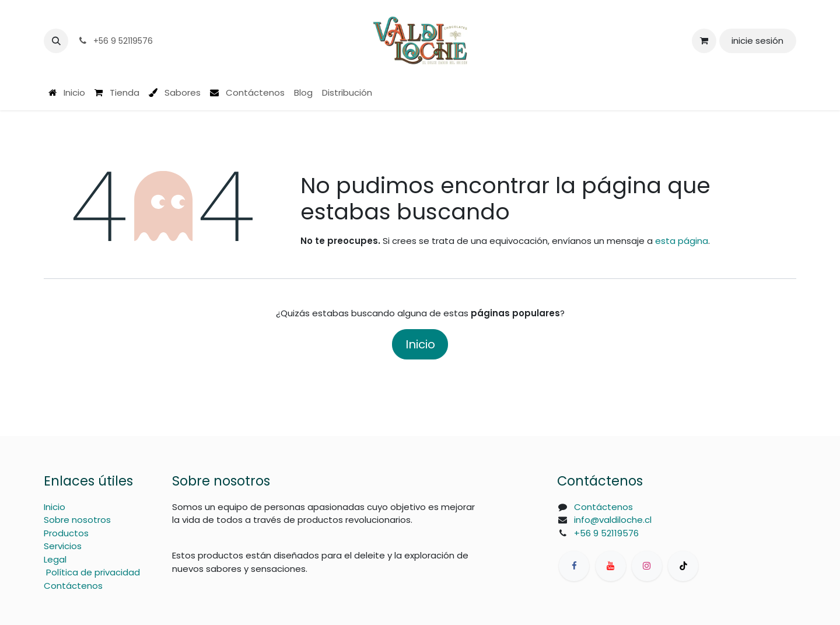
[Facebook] (574, 566)
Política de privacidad (93, 572)
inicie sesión (757, 41)
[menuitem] (67, 93)
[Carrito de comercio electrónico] (704, 41)
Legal (55, 559)
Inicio (420, 344)
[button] (56, 41)
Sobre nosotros (77, 520)
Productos (66, 533)
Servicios (63, 546)
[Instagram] (647, 566)
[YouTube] (611, 566)
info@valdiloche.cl (613, 520)
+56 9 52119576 (606, 533)
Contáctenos (73, 586)
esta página (682, 241)
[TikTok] (683, 566)
